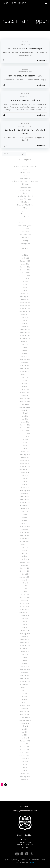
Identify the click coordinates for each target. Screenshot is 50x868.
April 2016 (25, 592)
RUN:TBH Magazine (25, 226)
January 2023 (25, 362)
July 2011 (25, 762)
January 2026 (25, 264)
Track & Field (25, 238)
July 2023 (25, 344)
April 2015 (25, 628)
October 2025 (25, 273)
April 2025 (25, 291)
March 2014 (25, 666)
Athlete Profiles (25, 172)
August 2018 (25, 508)
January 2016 (25, 601)
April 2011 (25, 771)
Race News (25, 214)
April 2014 (25, 663)
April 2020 (25, 449)
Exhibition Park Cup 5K (25, 196)
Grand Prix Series (25, 199)
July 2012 (25, 726)
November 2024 (25, 306)
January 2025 (25, 300)
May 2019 (25, 482)
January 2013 (25, 708)
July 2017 (25, 547)
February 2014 (25, 669)
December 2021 (25, 398)
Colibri (31, 862)
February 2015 (25, 634)
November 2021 (25, 401)
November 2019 (25, 464)
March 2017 (25, 559)
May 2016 (25, 589)
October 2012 (25, 717)
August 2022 (25, 374)
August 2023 (25, 341)
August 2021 (25, 410)
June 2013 (25, 693)
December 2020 (25, 425)
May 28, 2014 (25, 44)
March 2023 (25, 356)
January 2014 (25, 672)
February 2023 (25, 359)
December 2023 (25, 330)
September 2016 (25, 577)
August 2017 (25, 544)
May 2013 (25, 696)
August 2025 (25, 279)
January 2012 (25, 744)
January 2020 (25, 458)
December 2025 (25, 267)
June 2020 (25, 443)
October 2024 (25, 309)
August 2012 (25, 723)
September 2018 (25, 505)
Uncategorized (25, 244)
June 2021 (25, 416)
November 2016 (25, 571)
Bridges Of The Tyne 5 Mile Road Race (25, 181)
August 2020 (25, 437)
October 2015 (25, 610)
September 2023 (25, 338)
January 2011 (25, 780)
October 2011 (25, 753)
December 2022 (25, 365)
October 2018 (25, 502)
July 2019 (25, 476)
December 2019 (25, 461)
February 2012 (25, 741)
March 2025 (25, 294)
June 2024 (25, 321)
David (26, 42)
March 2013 (25, 702)
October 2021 (25, 404)
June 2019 (25, 479)
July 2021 (25, 413)
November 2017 (25, 535)
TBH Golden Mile (25, 235)
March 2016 (25, 595)
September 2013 (25, 684)
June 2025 (25, 285)
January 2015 (25, 637)
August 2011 (25, 759)
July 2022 (25, 377)
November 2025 (25, 270)
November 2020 (25, 428)
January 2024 (25, 327)
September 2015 (25, 613)
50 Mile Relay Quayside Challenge (25, 166)
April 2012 (25, 735)
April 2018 (25, 520)
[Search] (23, 154)
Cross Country (25, 190)
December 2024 (25, 303)
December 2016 (25, 568)
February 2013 (25, 705)
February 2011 (25, 777)
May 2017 (25, 553)
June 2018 (25, 514)
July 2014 (25, 654)
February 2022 (25, 392)
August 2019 (25, 473)
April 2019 (25, 485)
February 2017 (25, 562)
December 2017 (25, 532)
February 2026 (25, 261)
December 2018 (25, 496)
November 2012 (25, 714)
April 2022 (25, 386)
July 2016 (25, 583)
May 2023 (25, 350)
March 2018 (25, 523)
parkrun (25, 211)
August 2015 (25, 616)
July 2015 (25, 619)
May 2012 (25, 732)
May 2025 (25, 288)
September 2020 (25, 434)
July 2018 (25, 511)
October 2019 (25, 467)
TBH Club (26, 94)
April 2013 (25, 699)
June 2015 (25, 622)
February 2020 (25, 455)
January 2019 (25, 493)
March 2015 (25, 631)
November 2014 (25, 643)
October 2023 (25, 335)
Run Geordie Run (25, 223)
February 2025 (25, 297)
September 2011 (25, 756)
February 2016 (25, 598)
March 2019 (25, 488)
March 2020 (25, 452)
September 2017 (25, 541)
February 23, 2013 (25, 96)
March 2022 (25, 389)
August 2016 (25, 580)
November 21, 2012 (25, 126)
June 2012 (25, 729)
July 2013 (25, 690)
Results (25, 220)
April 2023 (25, 353)
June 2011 (25, 765)
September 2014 (25, 648)
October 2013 (25, 681)
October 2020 (25, 431)
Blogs (25, 175)
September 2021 (25, 407)
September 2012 (25, 720)
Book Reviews (25, 178)
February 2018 (25, 526)
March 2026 (25, 258)
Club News (25, 184)
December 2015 (25, 604)
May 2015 (25, 625)
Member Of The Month (25, 205)
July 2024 (25, 318)
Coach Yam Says (25, 187)
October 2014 (25, 646)
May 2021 (25, 419)
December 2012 (25, 711)
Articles (25, 169)
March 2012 (25, 738)
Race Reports (25, 217)
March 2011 (25, 774)
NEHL (25, 208)
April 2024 (25, 324)
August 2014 (25, 651)
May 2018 (25, 517)
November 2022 (25, 368)
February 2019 (25, 490)
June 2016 (25, 586)
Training (25, 241)
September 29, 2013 (25, 72)
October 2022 (25, 371)
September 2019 (25, 470)
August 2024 (25, 315)
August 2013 (25, 687)
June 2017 (25, 550)
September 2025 (25, 276)
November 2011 (25, 750)
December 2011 (25, 747)
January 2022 (25, 395)
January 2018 (25, 529)
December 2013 (25, 675)
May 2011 (25, 768)
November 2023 (25, 332)
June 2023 (25, 347)
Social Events (25, 229)
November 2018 (25, 499)
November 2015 (25, 607)
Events (25, 193)
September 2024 (25, 312)
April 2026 (25, 255)
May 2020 (25, 446)
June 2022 (25, 380)
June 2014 (25, 657)
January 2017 (25, 565)
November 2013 (25, 678)
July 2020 (25, 440)
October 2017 (25, 538)
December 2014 (25, 640)
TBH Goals (25, 232)
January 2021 (25, 422)
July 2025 (25, 282)
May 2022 (25, 383)
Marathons (25, 202)
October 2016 (25, 574)
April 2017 (25, 556)
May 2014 (25, 660)
